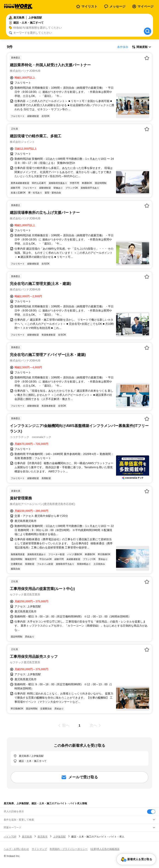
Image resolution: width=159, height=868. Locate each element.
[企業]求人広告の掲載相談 (105, 849)
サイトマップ (39, 849)
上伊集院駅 (59, 837)
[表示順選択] (142, 47)
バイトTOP (10, 837)
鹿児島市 (43, 837)
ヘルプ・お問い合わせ (16, 849)
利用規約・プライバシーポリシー (69, 849)
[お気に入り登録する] (147, 58)
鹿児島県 (27, 837)
